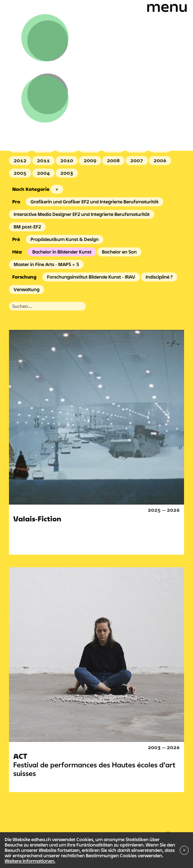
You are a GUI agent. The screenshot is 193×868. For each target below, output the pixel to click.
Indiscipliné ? (159, 277)
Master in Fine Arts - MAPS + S (46, 264)
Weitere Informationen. (30, 861)
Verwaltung (27, 289)
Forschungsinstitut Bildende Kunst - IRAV (91, 277)
